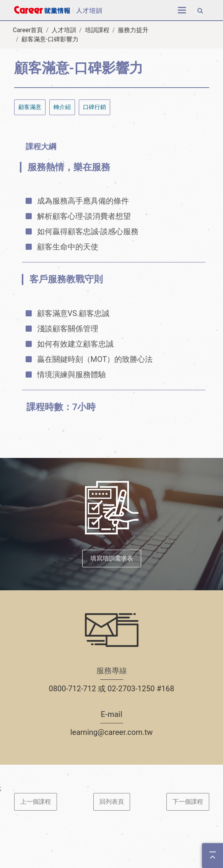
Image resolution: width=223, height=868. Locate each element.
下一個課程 (188, 802)
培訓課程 (97, 30)
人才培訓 (64, 30)
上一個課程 (36, 802)
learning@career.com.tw (112, 732)
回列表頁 (112, 802)
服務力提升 (133, 30)
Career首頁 (28, 30)
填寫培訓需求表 (112, 558)
